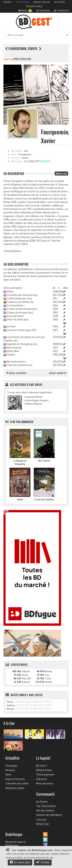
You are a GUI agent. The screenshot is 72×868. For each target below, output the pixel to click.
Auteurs (26, 682)
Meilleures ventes (15, 788)
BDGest (7, 2)
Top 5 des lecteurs (46, 806)
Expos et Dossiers (15, 779)
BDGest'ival (42, 824)
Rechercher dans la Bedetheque (15, 844)
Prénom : (16, 158)
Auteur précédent (16, 373)
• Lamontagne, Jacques (36, 400)
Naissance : (17, 161)
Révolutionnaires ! (17, 362)
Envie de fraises (15, 316)
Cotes (48, 678)
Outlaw (11, 355)
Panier (25, 11)
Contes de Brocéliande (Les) (22, 309)
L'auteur (9, 59)
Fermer (43, 862)
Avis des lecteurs (45, 810)
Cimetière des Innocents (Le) (22, 295)
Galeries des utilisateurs (49, 815)
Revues (49, 671)
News (8, 775)
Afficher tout (61, 174)
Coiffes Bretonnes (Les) (20, 298)
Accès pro (60, 2)
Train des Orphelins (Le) (20, 365)
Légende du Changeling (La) (22, 344)
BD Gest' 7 (42, 766)
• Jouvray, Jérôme (33, 397)
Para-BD (18, 59)
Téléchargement (45, 775)
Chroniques (12, 766)
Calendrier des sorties (17, 783)
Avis (47, 675)
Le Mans (11, 326)
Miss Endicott (14, 348)
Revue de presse (45, 783)
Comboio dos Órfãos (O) (20, 302)
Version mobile (34, 6)
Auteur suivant (58, 373)
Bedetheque (23, 2)
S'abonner (41, 779)
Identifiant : (17, 151)
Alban (10, 292)
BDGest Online (42, 2)
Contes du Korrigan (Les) (20, 313)
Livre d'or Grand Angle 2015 (22, 330)
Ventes (48, 682)
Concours (41, 819)
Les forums (42, 802)
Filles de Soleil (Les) (18, 320)
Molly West (13, 351)
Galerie (27, 59)
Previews (10, 770)
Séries (25, 675)
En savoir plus (20, 862)
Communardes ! (16, 305)
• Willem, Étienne (33, 404)
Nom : (14, 154)
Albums (26, 671)
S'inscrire (43, 11)
